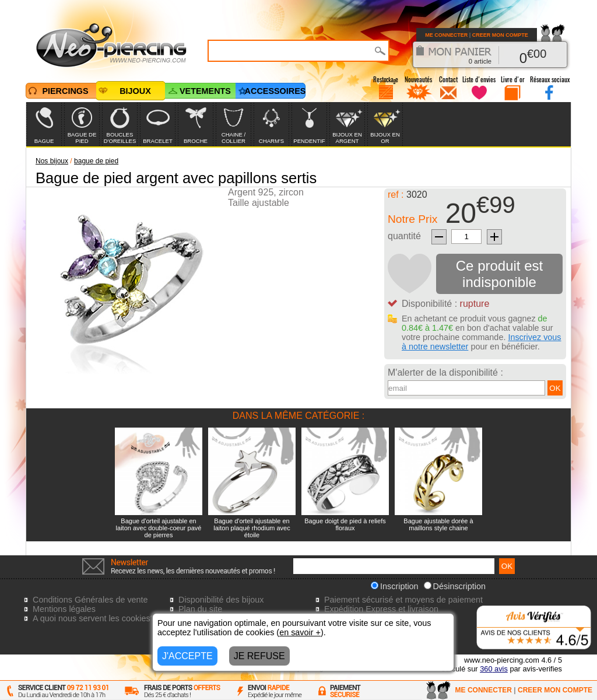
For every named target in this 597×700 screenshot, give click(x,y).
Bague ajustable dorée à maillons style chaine (438, 524)
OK (555, 388)
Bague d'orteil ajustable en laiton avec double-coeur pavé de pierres (159, 528)
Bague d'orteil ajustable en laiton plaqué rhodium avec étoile (252, 528)
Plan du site (200, 609)
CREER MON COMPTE (500, 35)
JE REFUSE (259, 656)
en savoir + (300, 632)
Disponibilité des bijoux (221, 600)
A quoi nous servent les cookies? (94, 618)
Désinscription (455, 586)
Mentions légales (64, 609)
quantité (404, 236)
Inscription (395, 586)
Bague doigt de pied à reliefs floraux (345, 524)
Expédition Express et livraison (381, 609)
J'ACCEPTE (187, 656)
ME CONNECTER (446, 35)
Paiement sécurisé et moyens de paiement (403, 600)
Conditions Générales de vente (90, 600)
